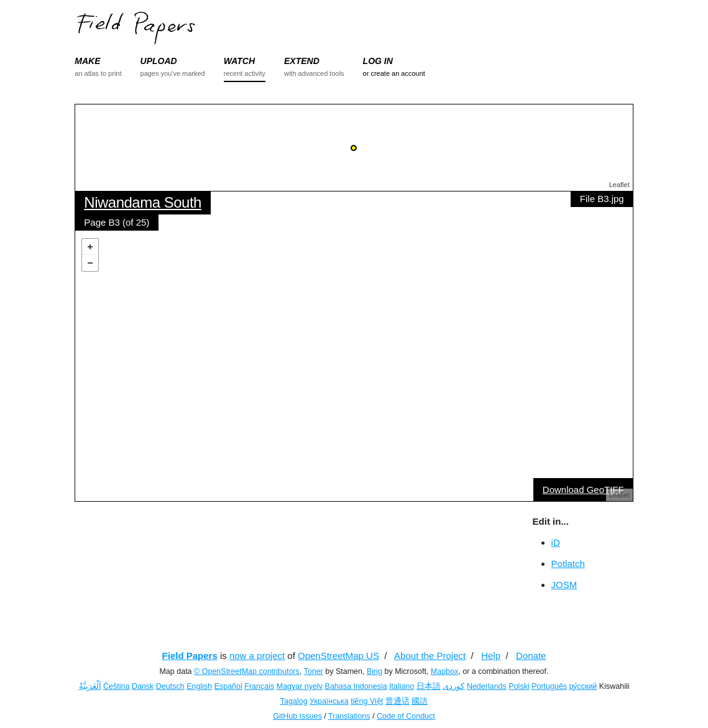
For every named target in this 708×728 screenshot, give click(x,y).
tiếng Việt (367, 701)
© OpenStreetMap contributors (247, 671)
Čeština (116, 686)
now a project (257, 656)
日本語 (429, 686)
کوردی (453, 686)
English (199, 686)
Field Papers (190, 656)
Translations (349, 716)
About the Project (430, 656)
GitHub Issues (297, 716)
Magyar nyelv (300, 686)
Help (491, 656)
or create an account (394, 73)
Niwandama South (143, 202)
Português (549, 686)
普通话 (398, 701)
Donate (531, 656)
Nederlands (487, 686)
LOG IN (378, 61)
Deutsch (170, 686)
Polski (519, 686)
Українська (329, 701)
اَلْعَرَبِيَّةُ (90, 686)
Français (259, 686)
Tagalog (294, 701)
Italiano (402, 686)
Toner (314, 671)
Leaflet (619, 185)
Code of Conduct (406, 716)
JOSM (564, 585)
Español (228, 686)
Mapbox (444, 671)
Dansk (143, 686)
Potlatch (568, 564)
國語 (420, 701)
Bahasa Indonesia (356, 686)
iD (556, 542)
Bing (375, 671)
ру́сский (583, 686)
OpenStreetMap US (338, 656)
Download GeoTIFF (583, 490)
